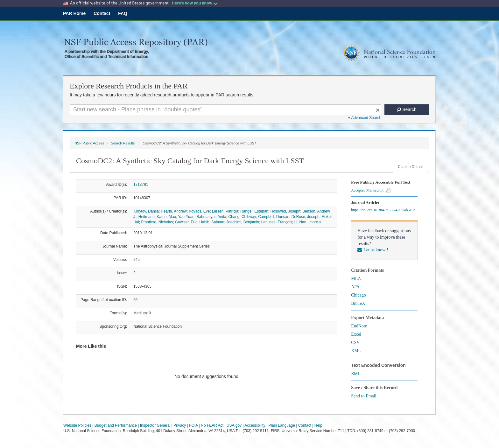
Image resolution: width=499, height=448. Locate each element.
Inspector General (155, 425)
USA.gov (234, 425)
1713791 (141, 185)
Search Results (123, 143)
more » (315, 222)
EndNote (359, 326)
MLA (356, 279)
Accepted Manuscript (371, 190)
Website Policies (77, 425)
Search (407, 109)
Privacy (180, 425)
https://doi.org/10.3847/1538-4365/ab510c (384, 210)
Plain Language (281, 425)
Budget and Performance (116, 425)
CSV (355, 343)
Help (318, 425)
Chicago (358, 295)
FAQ (123, 13)
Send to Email (364, 396)
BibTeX (358, 303)
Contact (102, 13)
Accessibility (255, 425)
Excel (356, 334)
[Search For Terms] (225, 110)
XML (356, 351)
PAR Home (74, 13)
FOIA (193, 425)
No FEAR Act (212, 425)
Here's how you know (195, 3)
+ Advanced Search (365, 118)
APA (355, 287)
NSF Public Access (89, 143)
